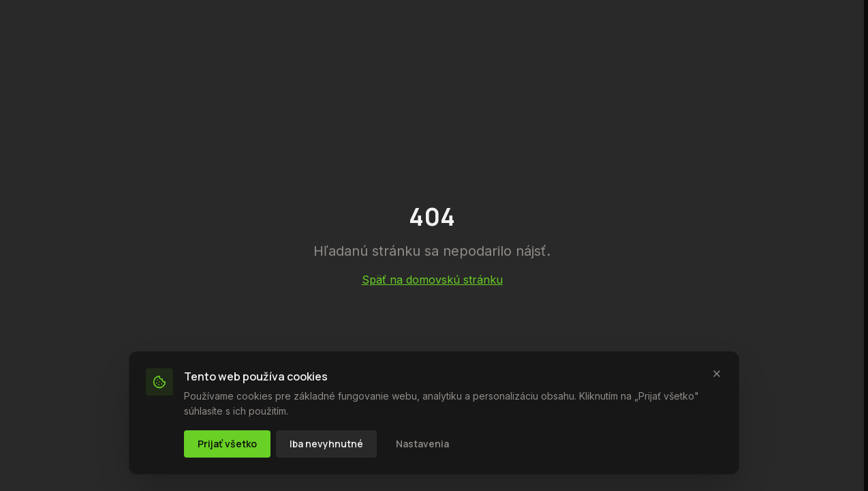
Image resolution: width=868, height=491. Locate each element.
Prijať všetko (227, 444)
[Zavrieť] (717, 374)
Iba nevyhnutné (326, 444)
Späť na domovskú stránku (432, 280)
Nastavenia (422, 444)
